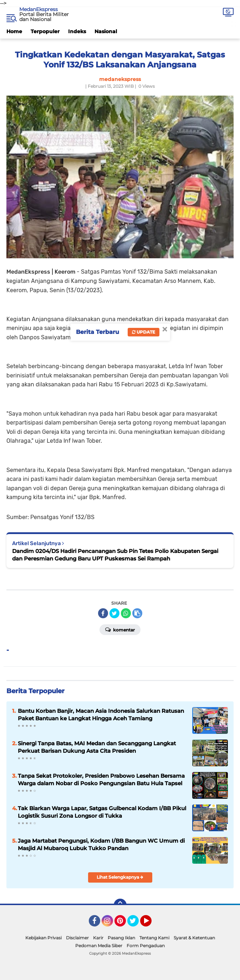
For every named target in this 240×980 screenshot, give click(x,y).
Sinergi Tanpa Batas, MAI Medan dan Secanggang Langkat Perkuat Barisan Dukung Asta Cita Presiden (97, 747)
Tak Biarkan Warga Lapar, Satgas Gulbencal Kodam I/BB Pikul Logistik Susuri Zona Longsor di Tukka (102, 812)
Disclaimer (77, 938)
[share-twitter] (114, 613)
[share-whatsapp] (126, 613)
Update (144, 332)
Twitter (136, 924)
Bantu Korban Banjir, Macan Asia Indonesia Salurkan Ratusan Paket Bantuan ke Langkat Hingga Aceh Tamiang (101, 715)
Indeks (77, 31)
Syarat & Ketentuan (194, 938)
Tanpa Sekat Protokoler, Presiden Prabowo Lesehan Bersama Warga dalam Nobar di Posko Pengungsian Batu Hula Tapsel (101, 780)
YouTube (151, 924)
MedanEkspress (39, 9)
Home (14, 31)
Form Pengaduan (146, 946)
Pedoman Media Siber (99, 946)
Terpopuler (45, 31)
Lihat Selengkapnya (120, 877)
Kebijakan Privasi (44, 938)
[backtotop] (120, 905)
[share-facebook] (103, 613)
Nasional (106, 31)
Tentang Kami (154, 938)
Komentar (120, 629)
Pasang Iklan (121, 938)
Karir (98, 938)
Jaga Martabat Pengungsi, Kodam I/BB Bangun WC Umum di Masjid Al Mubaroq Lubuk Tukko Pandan (101, 844)
